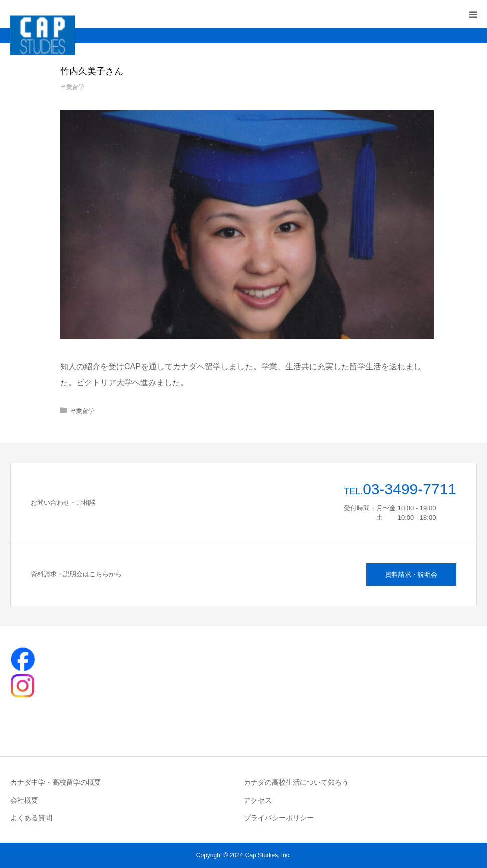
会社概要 (24, 800)
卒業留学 (72, 87)
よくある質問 (31, 818)
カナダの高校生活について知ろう (296, 782)
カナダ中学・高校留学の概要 (56, 782)
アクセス (258, 800)
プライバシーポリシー (279, 818)
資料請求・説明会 (411, 574)
